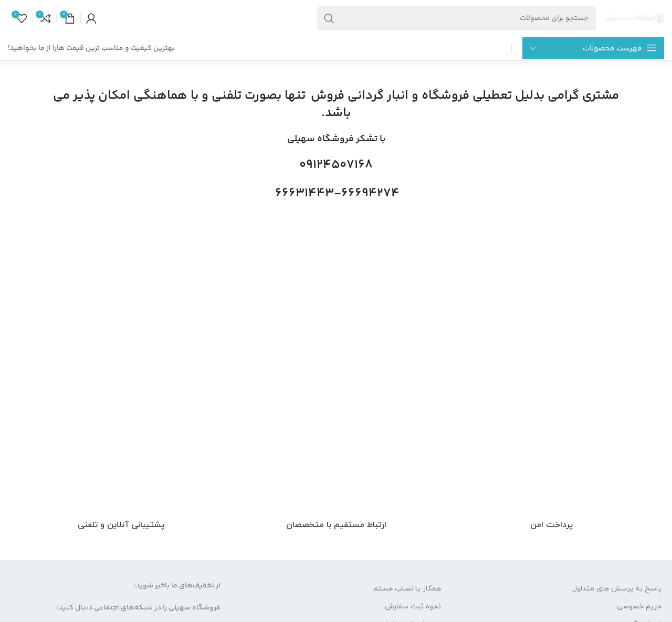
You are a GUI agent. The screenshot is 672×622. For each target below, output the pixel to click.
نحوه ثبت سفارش (413, 607)
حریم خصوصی (639, 607)
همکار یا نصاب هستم (407, 589)
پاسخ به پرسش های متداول (617, 589)
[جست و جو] (456, 18)
